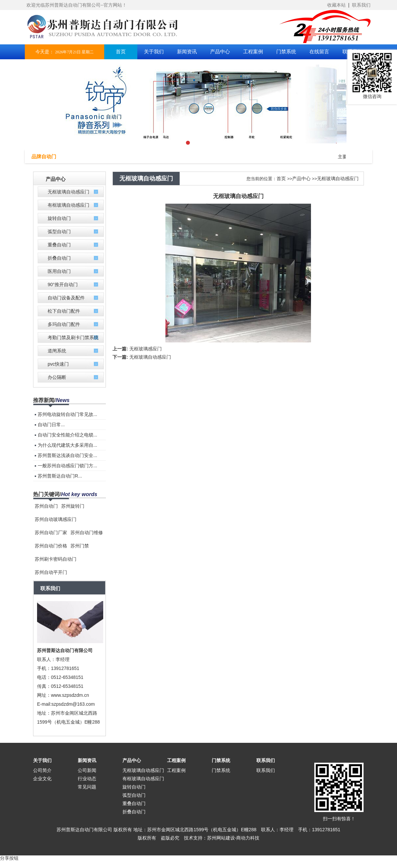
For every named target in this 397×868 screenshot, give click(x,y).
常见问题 (87, 787)
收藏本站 (336, 5)
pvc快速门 (58, 364)
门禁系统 (221, 760)
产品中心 (301, 179)
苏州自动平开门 (51, 572)
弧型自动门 (59, 231)
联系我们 (361, 5)
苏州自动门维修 (87, 533)
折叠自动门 (59, 258)
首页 (281, 179)
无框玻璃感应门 (146, 349)
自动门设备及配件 (66, 298)
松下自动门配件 (64, 311)
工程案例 (176, 760)
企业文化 (42, 779)
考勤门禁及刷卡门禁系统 (73, 337)
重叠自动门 (59, 245)
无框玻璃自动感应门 (68, 192)
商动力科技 (248, 838)
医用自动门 (59, 271)
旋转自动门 (59, 218)
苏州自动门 (46, 506)
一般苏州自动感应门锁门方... (67, 466)
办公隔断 (57, 377)
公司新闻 (87, 770)
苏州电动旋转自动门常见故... (67, 414)
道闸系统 (57, 351)
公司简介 (42, 770)
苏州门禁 (80, 546)
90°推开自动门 (63, 284)
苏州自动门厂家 (51, 533)
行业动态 (87, 779)
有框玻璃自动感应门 (68, 205)
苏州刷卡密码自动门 (56, 559)
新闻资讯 (87, 760)
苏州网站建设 (221, 838)
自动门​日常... (51, 425)
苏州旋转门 (73, 506)
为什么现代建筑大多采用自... (67, 445)
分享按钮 (9, 858)
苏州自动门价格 (51, 546)
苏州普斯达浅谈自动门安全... (67, 455)
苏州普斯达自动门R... (60, 476)
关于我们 (42, 760)
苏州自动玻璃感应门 (56, 519)
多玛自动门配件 (64, 324)
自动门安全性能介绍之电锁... (67, 435)
